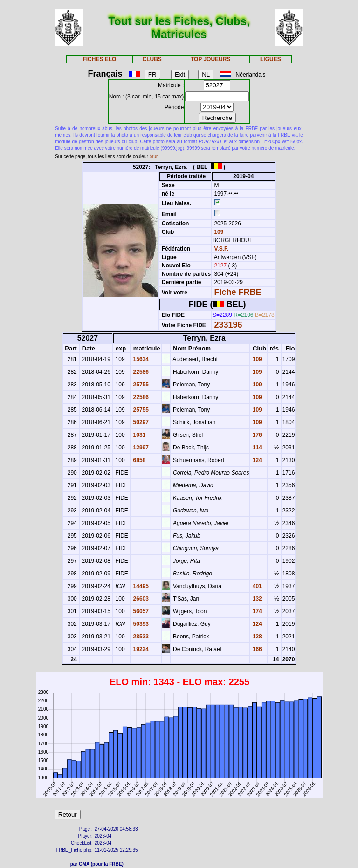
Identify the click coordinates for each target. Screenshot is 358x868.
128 (256, 637)
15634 (140, 359)
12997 (140, 448)
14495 (140, 586)
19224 (140, 649)
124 (256, 460)
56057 (140, 611)
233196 (228, 325)
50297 (140, 422)
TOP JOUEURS (211, 59)
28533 (140, 637)
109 (218, 232)
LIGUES (271, 59)
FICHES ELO (99, 59)
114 (256, 448)
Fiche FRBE (238, 292)
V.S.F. (221, 249)
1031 (138, 435)
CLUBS (152, 59)
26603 (140, 599)
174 (256, 611)
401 (256, 586)
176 (256, 435)
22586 (140, 372)
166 (256, 649)
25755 (140, 385)
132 (256, 599)
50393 (140, 624)
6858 (138, 460)
